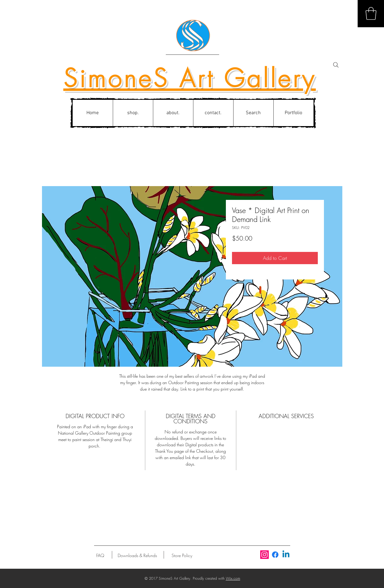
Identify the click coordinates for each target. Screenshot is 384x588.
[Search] (336, 65)
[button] (371, 13)
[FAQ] (100, 556)
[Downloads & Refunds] (137, 556)
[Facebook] (275, 555)
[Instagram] (264, 555)
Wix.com (233, 578)
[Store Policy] (182, 556)
